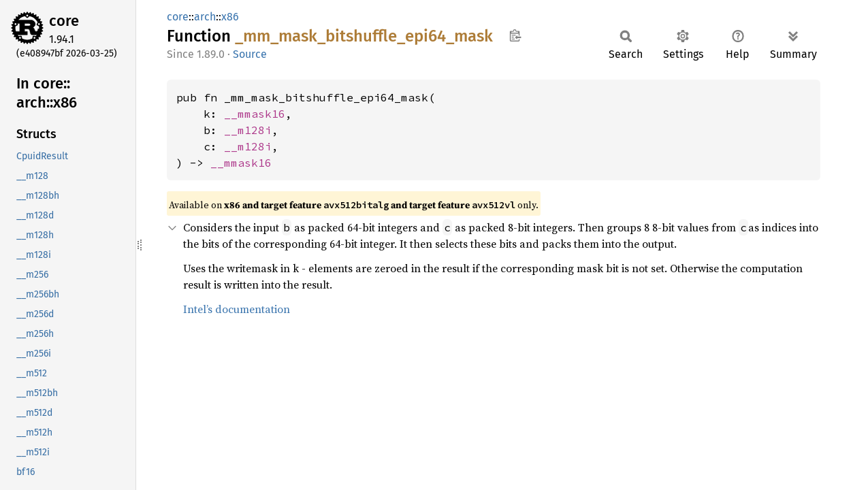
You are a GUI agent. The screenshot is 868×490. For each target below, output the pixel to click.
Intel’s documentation (237, 309)
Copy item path (515, 35)
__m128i (248, 130)
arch (205, 17)
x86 (230, 17)
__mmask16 (255, 114)
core (64, 21)
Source (250, 54)
